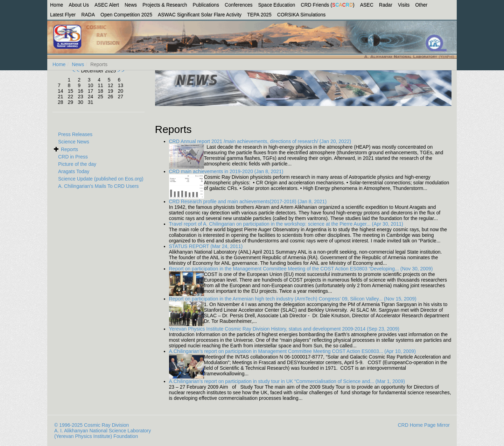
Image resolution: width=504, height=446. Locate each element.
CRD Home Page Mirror (424, 425)
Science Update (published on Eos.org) (101, 179)
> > (120, 71)
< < (77, 71)
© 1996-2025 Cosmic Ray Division (92, 425)
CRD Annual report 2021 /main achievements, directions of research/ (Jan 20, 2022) (260, 141)
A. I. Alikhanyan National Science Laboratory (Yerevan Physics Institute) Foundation (103, 433)
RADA (88, 15)
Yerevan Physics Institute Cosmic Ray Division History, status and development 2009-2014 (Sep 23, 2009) (284, 329)
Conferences (239, 5)
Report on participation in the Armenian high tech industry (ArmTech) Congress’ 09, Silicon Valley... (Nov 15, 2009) (293, 299)
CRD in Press (73, 157)
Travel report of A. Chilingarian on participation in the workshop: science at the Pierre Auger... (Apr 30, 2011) (286, 224)
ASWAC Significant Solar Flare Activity (200, 15)
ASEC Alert (107, 5)
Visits (404, 5)
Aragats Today (74, 171)
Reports (69, 149)
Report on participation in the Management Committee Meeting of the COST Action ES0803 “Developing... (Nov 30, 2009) (301, 269)
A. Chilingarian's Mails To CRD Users (98, 186)
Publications (206, 5)
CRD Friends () (327, 5)
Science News (74, 142)
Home (57, 5)
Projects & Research (165, 5)
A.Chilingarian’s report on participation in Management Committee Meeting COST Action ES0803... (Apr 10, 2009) (292, 351)
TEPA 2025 (259, 15)
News (131, 5)
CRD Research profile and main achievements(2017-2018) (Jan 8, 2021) (248, 201)
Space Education (277, 5)
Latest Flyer (63, 15)
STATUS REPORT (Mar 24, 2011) (206, 246)
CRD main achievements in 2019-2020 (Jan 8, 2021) (226, 171)
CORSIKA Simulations (302, 15)
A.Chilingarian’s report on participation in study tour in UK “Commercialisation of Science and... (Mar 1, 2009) (287, 381)
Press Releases (75, 134)
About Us (79, 5)
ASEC (367, 5)
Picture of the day (77, 164)
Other (421, 5)
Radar (386, 5)
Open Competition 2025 (126, 15)
